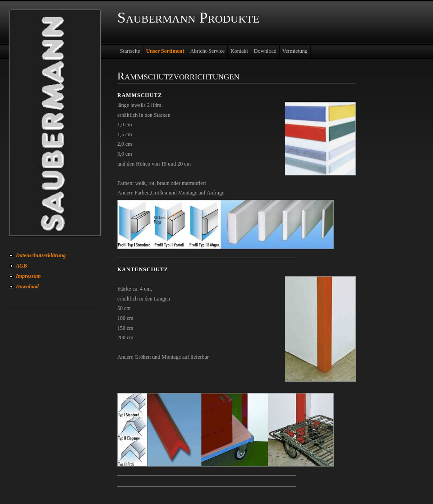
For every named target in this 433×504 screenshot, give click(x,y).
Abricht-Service (207, 51)
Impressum (28, 276)
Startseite (130, 51)
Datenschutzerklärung (41, 255)
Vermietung (295, 51)
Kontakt (239, 51)
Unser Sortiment (165, 51)
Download (27, 287)
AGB (21, 266)
